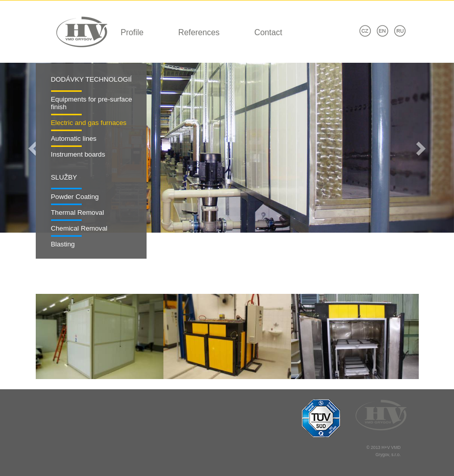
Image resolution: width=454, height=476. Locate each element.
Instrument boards (78, 154)
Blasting (63, 244)
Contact (268, 32)
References (199, 32)
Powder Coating (75, 197)
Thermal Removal (78, 212)
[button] (34, 148)
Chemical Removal (79, 228)
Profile (132, 32)
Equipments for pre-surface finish (92, 103)
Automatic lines (74, 139)
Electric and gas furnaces (89, 123)
